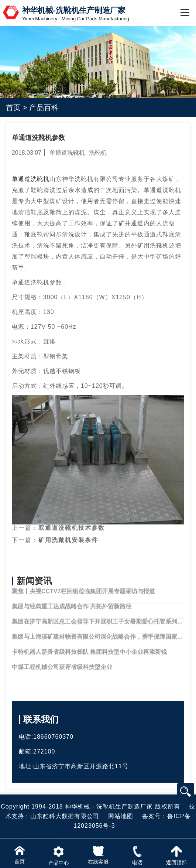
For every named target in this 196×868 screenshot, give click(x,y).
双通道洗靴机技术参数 (72, 522)
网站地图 (121, 816)
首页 (13, 107)
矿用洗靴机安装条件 (68, 534)
